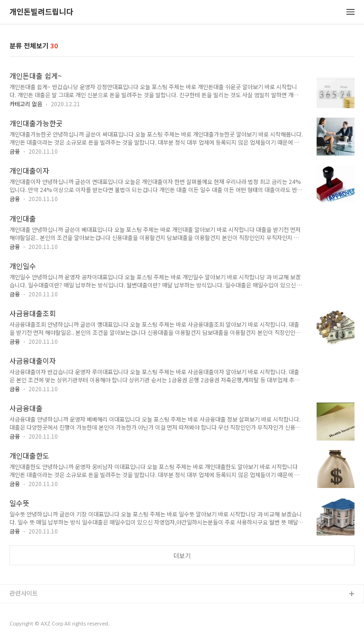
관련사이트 (24, 593)
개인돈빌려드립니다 (41, 12)
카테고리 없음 (26, 104)
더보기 (182, 556)
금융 (15, 151)
